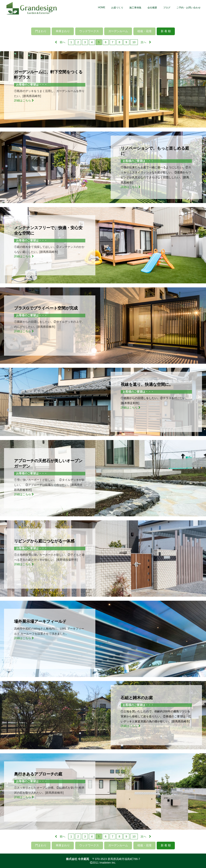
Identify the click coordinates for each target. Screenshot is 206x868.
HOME (102, 7)
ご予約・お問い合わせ (188, 8)
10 (134, 42)
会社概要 (152, 8)
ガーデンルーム (118, 31)
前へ (60, 42)
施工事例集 (135, 8)
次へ (146, 42)
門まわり (41, 31)
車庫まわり (63, 31)
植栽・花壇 (144, 31)
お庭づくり (117, 8)
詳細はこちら (24, 100)
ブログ (167, 8)
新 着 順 (166, 31)
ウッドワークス (89, 31)
